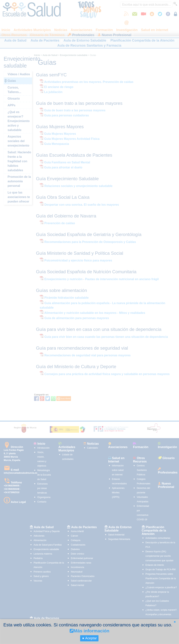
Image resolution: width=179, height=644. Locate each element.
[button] (175, 622)
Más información (89, 631)
